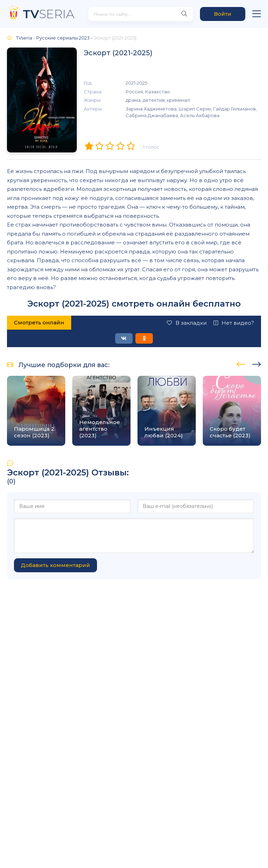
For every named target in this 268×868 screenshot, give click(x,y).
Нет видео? (234, 323)
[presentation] (241, 363)
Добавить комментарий (55, 565)
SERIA (49, 14)
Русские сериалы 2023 (63, 38)
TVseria (24, 38)
